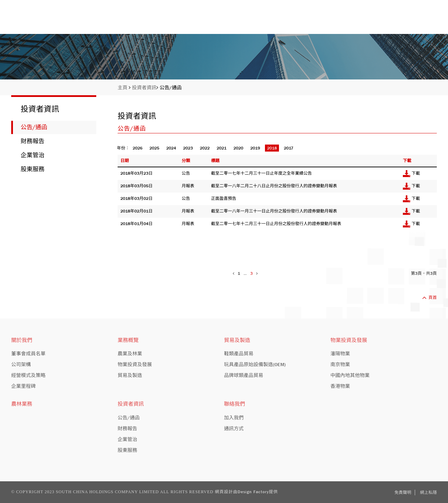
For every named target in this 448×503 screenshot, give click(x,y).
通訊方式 (234, 428)
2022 (205, 148)
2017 (289, 148)
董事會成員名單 (28, 354)
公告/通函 (171, 88)
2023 (188, 148)
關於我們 (237, 22)
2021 (222, 148)
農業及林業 (130, 354)
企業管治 (33, 155)
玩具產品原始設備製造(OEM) (255, 364)
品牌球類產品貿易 (244, 375)
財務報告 (33, 141)
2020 (238, 148)
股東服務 (33, 169)
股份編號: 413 (385, 5)
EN (411, 5)
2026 (138, 148)
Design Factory (253, 492)
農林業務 (22, 404)
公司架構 (21, 364)
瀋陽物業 (340, 354)
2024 (171, 148)
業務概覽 (298, 22)
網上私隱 (428, 492)
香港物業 (340, 386)
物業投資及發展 (135, 364)
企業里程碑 (23, 386)
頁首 (429, 298)
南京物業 (340, 364)
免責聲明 (403, 492)
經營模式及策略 (28, 375)
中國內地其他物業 (350, 375)
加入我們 (234, 418)
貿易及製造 (130, 375)
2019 (255, 148)
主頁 (183, 22)
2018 (272, 148)
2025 (154, 148)
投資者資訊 (361, 22)
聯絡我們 (425, 22)
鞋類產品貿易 (239, 354)
